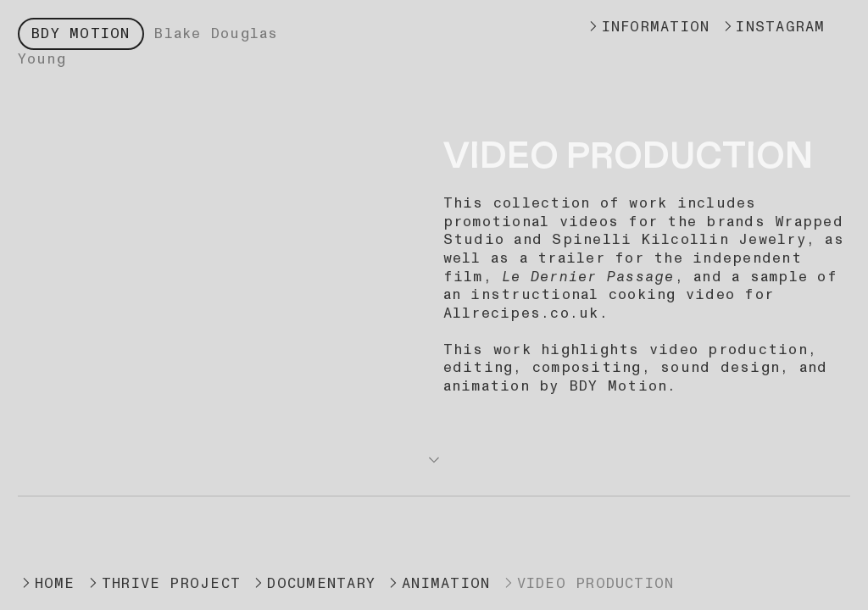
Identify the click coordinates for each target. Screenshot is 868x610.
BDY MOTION (80, 33)
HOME (51, 583)
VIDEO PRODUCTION (587, 583)
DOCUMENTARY (313, 583)
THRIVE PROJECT (163, 583)
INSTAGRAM (773, 27)
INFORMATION (648, 27)
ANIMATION (437, 583)
